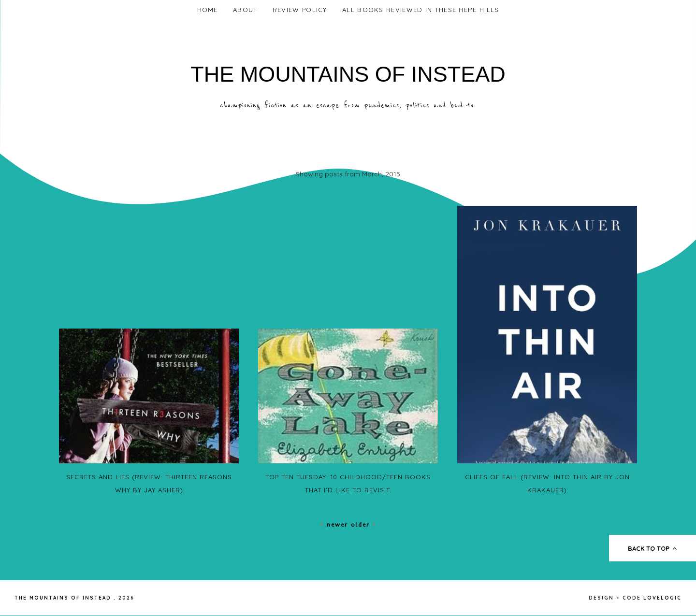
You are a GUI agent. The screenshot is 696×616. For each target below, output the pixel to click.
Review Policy (300, 10)
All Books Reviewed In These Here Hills (420, 10)
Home (208, 10)
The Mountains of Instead (348, 74)
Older (363, 524)
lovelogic (662, 598)
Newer (336, 524)
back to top (653, 548)
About (245, 10)
